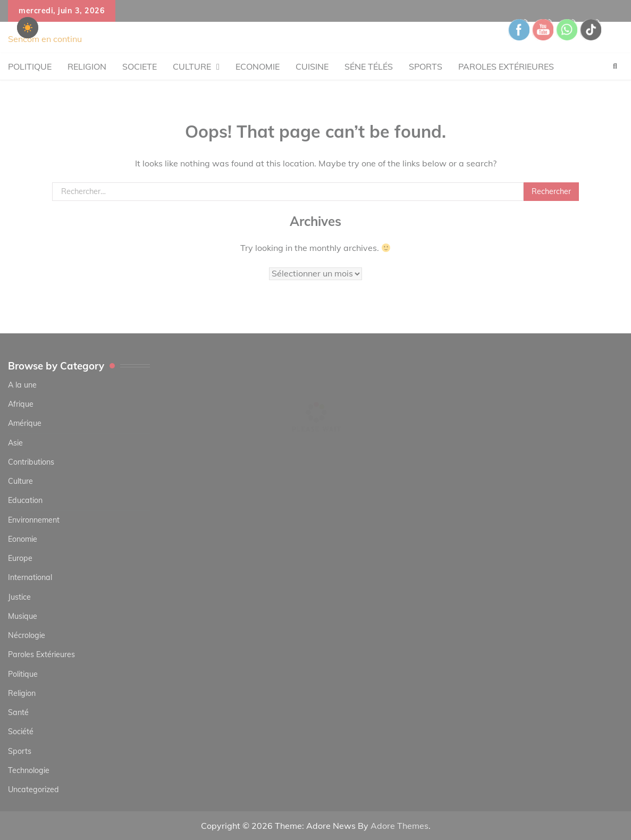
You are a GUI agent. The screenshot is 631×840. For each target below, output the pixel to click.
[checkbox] (28, 28)
